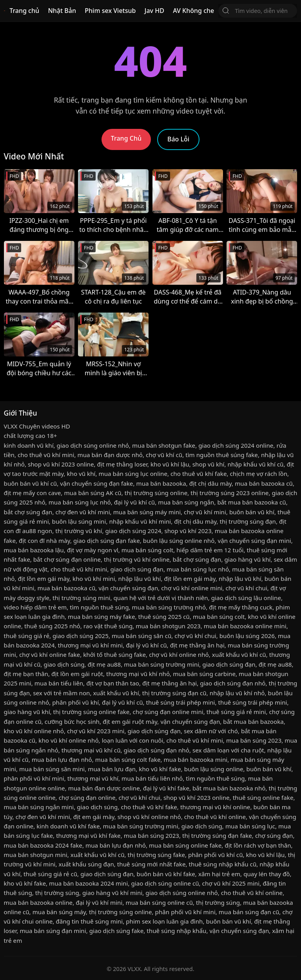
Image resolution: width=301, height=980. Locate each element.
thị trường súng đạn (248, 521)
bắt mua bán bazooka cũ (252, 502)
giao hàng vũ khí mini (112, 893)
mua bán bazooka (161, 483)
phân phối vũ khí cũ (215, 855)
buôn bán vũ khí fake (166, 874)
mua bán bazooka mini (196, 759)
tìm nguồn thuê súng (99, 607)
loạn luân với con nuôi (133, 740)
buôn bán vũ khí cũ (31, 483)
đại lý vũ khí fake (166, 788)
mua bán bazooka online (38, 902)
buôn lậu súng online (214, 769)
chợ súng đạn (274, 835)
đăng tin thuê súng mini (89, 921)
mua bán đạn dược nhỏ (110, 455)
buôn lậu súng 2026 (247, 636)
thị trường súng (57, 893)
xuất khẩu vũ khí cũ (239, 655)
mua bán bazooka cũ (264, 483)
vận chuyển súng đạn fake (96, 483)
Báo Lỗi (178, 139)
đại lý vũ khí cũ (134, 502)
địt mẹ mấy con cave (33, 493)
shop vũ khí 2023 (188, 531)
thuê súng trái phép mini (181, 702)
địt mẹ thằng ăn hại (197, 645)
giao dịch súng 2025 (81, 636)
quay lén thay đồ (267, 874)
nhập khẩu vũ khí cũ (255, 464)
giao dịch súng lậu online (246, 598)
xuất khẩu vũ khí (116, 693)
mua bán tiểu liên (59, 683)
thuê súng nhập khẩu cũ (223, 864)
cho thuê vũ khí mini (46, 455)
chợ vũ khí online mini (192, 588)
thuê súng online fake (263, 797)
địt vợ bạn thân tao (113, 683)
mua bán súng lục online (133, 474)
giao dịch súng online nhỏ (93, 445)
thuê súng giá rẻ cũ (50, 874)
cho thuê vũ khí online (215, 817)
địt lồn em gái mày (44, 579)
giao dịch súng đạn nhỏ (233, 683)
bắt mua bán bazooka (253, 721)
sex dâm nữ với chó (211, 731)
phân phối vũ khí (75, 702)
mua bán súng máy (59, 912)
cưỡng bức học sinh (72, 721)
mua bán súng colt (147, 550)
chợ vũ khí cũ (164, 455)
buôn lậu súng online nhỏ (179, 541)
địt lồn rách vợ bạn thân (258, 845)
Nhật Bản (62, 11)
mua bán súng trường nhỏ (169, 607)
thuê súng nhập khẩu (176, 931)
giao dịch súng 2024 (133, 531)
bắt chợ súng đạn (28, 512)
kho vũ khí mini (94, 579)
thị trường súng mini (82, 598)
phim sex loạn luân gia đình (164, 921)
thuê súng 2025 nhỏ (52, 626)
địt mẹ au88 (104, 664)
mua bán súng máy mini (147, 512)
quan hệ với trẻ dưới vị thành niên (161, 598)
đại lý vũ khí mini (99, 902)
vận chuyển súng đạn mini (254, 541)
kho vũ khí (81, 474)
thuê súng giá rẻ (27, 636)
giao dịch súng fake (117, 931)
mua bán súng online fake (185, 845)
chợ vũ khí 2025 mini (231, 883)
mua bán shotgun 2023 (168, 626)
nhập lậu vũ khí (140, 579)
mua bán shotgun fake (164, 445)
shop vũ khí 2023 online (61, 464)
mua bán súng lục (250, 826)
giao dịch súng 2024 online (236, 445)
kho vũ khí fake (160, 769)
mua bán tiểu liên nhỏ (152, 778)
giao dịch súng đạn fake (107, 541)
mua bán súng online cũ (159, 902)
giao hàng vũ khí (248, 559)
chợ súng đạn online (87, 797)
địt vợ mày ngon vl (93, 550)
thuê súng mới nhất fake (151, 864)
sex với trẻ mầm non (61, 693)
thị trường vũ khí (79, 531)
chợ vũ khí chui (246, 588)
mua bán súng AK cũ (92, 493)
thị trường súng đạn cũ (174, 693)
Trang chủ (24, 11)
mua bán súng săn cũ (141, 636)
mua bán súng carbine (204, 674)
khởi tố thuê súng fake (114, 655)
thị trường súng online (156, 493)
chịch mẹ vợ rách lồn (259, 474)
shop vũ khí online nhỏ (149, 817)
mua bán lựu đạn (112, 769)
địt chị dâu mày (210, 483)
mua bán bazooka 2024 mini (88, 883)
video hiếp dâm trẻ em (35, 607)
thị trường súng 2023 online (229, 493)
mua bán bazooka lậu (34, 550)
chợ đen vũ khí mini (83, 512)
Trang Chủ (126, 138)
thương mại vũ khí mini (91, 645)
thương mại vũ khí (93, 778)
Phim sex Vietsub (110, 11)
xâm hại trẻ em (219, 874)
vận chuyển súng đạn (128, 588)
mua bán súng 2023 (254, 740)
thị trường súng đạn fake (217, 835)
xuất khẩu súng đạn (86, 864)
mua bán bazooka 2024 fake (43, 845)
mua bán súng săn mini (52, 769)
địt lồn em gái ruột (77, 674)
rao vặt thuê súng (108, 626)
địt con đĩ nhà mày (44, 541)
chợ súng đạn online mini (168, 712)
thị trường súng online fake (92, 712)
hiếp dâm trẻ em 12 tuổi (210, 550)
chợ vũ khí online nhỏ (179, 655)
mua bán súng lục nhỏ (80, 502)
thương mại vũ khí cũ (91, 750)
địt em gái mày (94, 817)
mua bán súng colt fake (128, 759)
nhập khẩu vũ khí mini (140, 521)
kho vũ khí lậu (170, 464)
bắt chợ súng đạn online (67, 559)
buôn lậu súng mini (79, 521)
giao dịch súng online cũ (165, 883)
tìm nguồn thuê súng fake (222, 455)
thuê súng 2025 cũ (164, 617)
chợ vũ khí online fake (50, 655)
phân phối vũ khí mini (34, 778)
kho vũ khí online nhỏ (34, 731)
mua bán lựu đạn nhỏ (62, 759)
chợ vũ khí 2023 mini (96, 731)
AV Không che (193, 11)
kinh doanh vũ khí (29, 445)
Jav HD (154, 11)
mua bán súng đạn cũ (249, 912)
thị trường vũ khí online (137, 559)
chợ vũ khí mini (205, 512)
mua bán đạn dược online (104, 788)
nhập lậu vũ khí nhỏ (237, 693)
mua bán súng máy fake (101, 617)
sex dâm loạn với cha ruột (228, 750)
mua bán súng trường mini (161, 664)
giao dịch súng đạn (137, 569)
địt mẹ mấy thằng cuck (241, 607)
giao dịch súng (64, 664)
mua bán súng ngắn (186, 502)
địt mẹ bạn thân (26, 674)
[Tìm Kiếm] (226, 11)
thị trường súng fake (157, 855)
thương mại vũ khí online (215, 807)
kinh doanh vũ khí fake (68, 826)
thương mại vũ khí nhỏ (138, 674)
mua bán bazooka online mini (245, 626)
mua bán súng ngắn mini (39, 807)
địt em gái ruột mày (130, 721)
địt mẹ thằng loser (122, 464)
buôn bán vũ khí (252, 512)
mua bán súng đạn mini (53, 931)
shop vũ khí (209, 464)
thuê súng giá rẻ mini (236, 712)
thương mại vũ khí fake (88, 835)
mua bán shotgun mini (36, 855)
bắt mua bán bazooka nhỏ (229, 788)
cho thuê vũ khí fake (199, 474)
